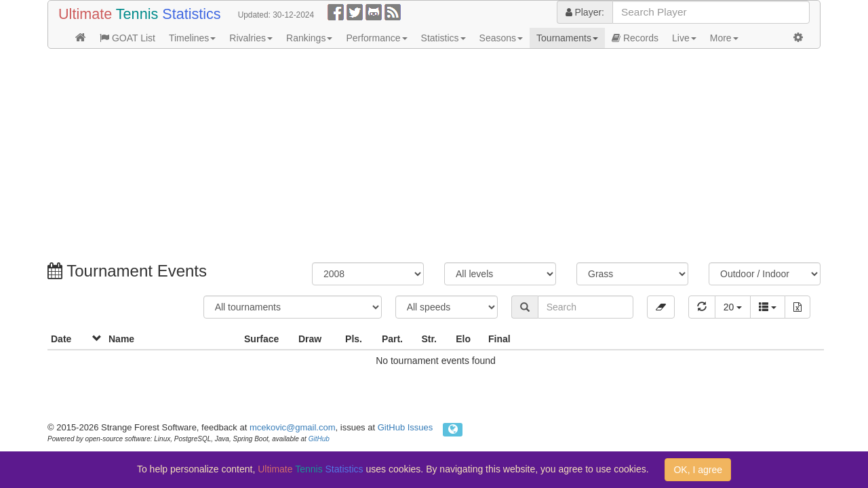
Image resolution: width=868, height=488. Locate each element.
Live (684, 38)
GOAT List (127, 38)
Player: (585, 12)
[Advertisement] (434, 157)
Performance (376, 38)
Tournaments (567, 38)
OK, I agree (698, 470)
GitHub (319, 439)
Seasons (501, 38)
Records (635, 38)
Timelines (192, 38)
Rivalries (251, 38)
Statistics (443, 38)
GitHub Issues (406, 427)
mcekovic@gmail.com (293, 427)
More (724, 38)
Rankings (309, 38)
